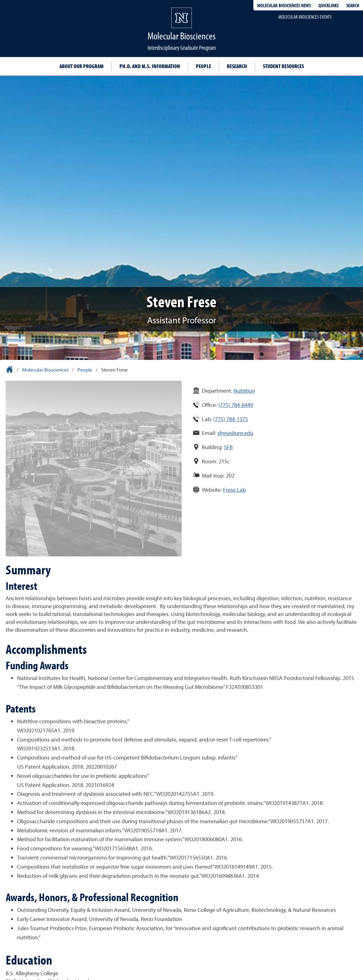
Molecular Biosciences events (305, 17)
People (203, 66)
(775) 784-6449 (236, 405)
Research (237, 66)
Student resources (283, 66)
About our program (82, 66)
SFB (228, 447)
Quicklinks (329, 5)
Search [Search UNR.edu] (353, 5)
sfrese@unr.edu (235, 433)
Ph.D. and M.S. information (150, 66)
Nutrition (244, 391)
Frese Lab (234, 490)
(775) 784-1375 (231, 419)
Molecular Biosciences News (284, 5)
